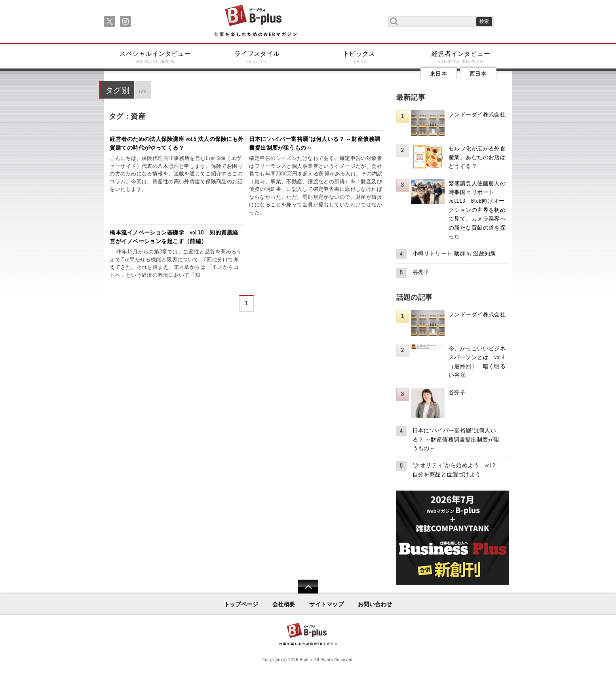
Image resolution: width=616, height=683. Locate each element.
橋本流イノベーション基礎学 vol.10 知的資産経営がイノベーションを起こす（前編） (174, 237)
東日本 (438, 74)
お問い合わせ (375, 604)
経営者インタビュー (461, 57)
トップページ (241, 604)
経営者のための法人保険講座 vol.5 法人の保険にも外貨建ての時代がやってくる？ (177, 143)
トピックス (359, 57)
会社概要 (284, 604)
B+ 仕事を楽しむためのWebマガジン (255, 21)
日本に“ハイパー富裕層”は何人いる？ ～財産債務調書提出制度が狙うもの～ (315, 143)
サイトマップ (326, 604)
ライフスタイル (257, 57)
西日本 (478, 74)
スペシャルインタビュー (155, 57)
